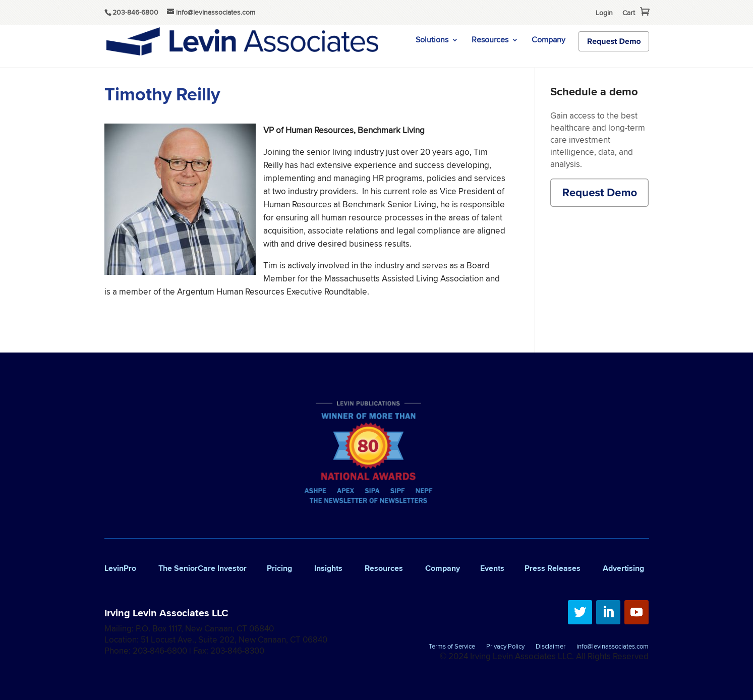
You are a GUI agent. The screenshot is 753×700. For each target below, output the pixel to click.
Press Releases (553, 568)
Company (548, 41)
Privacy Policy (505, 647)
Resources (490, 41)
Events (492, 568)
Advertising (623, 568)
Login (604, 13)
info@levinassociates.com (613, 647)
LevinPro (120, 568)
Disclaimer (551, 647)
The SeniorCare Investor (202, 568)
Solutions (432, 41)
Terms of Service (452, 647)
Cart (629, 13)
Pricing (279, 568)
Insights (328, 568)
